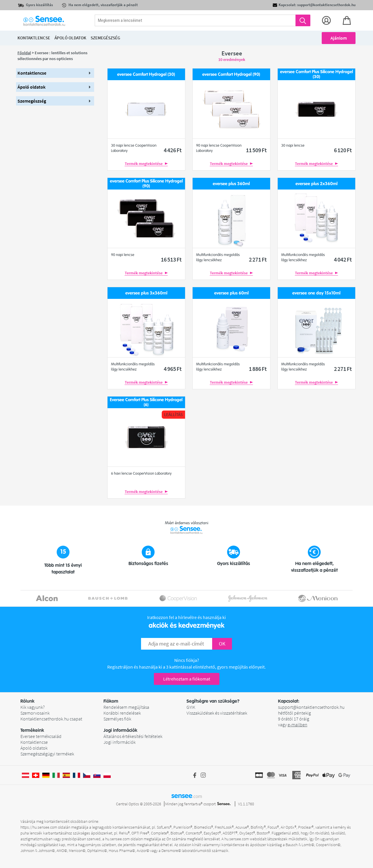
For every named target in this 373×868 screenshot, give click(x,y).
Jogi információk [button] (120, 730)
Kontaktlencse (34, 742)
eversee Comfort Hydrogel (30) (146, 74)
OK (222, 644)
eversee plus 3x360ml (146, 293)
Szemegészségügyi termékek (47, 754)
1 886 (258, 369)
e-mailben (298, 725)
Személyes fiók (117, 719)
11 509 (256, 150)
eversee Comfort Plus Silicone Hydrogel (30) (316, 74)
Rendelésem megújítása (126, 707)
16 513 (171, 259)
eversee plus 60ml (231, 293)
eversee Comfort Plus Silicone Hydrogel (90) (146, 184)
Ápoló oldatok (34, 748)
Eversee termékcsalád (41, 736)
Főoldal (24, 53)
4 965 (173, 369)
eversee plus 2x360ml (316, 184)
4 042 (343, 259)
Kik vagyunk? (32, 707)
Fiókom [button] (111, 701)
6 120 (343, 150)
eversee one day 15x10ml (316, 293)
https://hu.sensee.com (39, 827)
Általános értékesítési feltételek (133, 736)
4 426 (173, 150)
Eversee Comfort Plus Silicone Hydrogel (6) (146, 402)
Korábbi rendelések (122, 713)
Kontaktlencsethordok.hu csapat (51, 719)
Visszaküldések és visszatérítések (217, 713)
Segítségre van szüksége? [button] (213, 701)
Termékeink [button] (32, 730)
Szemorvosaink (35, 713)
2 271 (258, 259)
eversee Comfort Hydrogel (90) (231, 74)
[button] (55, 73)
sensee (187, 796)
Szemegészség (105, 38)
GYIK (191, 707)
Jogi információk (119, 742)
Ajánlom (339, 38)
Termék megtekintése (146, 164)
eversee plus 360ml (231, 184)
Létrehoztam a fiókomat (187, 679)
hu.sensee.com (117, 839)
